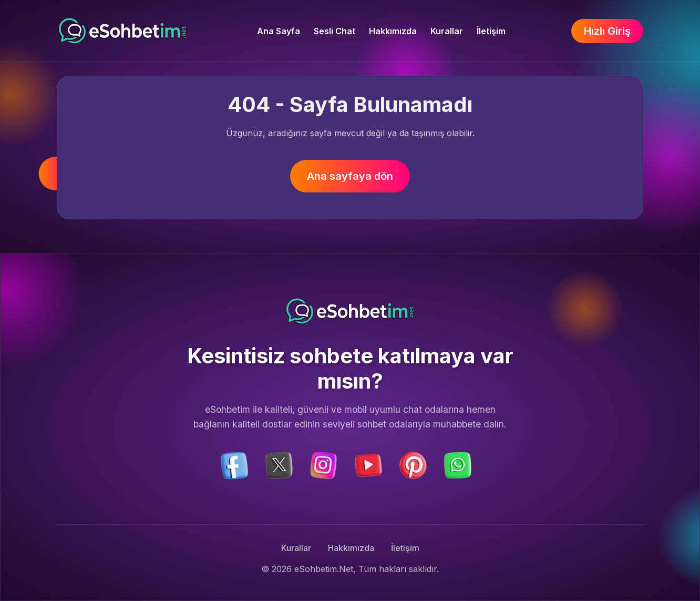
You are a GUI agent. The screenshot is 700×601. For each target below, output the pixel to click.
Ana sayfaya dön (350, 176)
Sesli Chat (334, 31)
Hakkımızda (393, 31)
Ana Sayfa (279, 31)
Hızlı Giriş (607, 31)
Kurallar (447, 31)
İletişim (491, 31)
